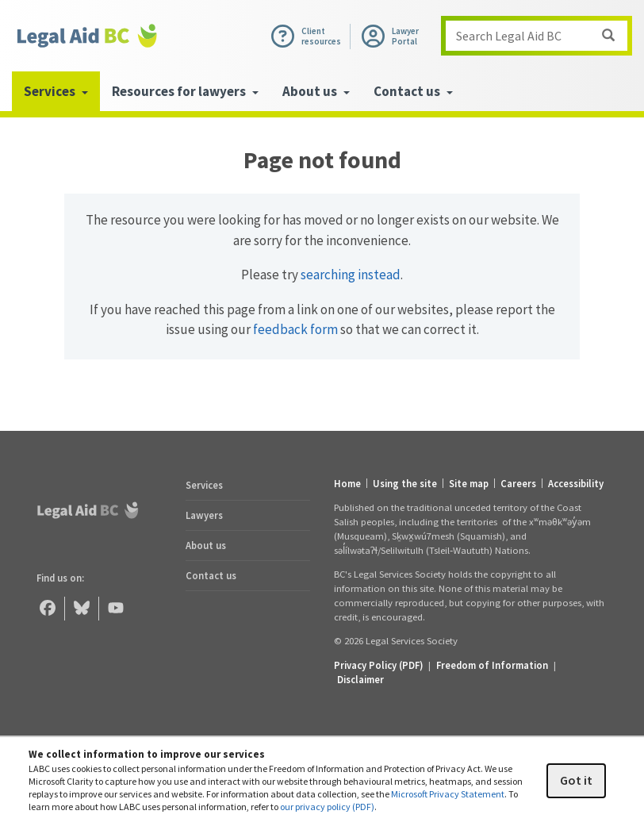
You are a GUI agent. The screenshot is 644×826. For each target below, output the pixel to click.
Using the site (405, 484)
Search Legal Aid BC (541, 36)
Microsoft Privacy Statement (448, 794)
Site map (469, 484)
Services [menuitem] (56, 91)
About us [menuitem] (316, 91)
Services (204, 485)
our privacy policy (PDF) (327, 807)
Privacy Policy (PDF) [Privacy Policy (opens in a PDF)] (378, 665)
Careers (518, 484)
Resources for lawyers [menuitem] (185, 91)
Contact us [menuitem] (413, 91)
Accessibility (576, 484)
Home (347, 484)
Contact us (211, 575)
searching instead (351, 275)
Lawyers (204, 515)
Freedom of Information (492, 665)
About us (206, 545)
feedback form (295, 329)
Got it (576, 780)
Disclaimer (360, 679)
